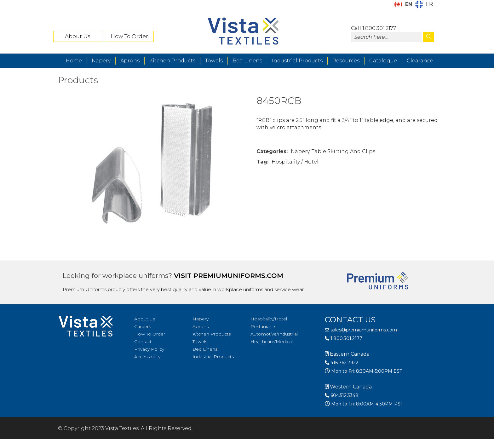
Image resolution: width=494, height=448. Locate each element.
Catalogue (383, 61)
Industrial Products (297, 61)
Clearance (420, 61)
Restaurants (263, 326)
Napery (101, 61)
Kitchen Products (172, 61)
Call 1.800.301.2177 (373, 28)
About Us (78, 36)
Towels (214, 61)
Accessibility (147, 357)
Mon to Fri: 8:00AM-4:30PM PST (366, 404)
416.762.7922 (342, 363)
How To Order (129, 36)
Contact (143, 342)
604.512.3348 (342, 395)
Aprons (130, 61)
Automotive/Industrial (274, 334)
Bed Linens (247, 61)
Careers (143, 326)
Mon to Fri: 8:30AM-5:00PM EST (366, 371)
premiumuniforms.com (238, 276)
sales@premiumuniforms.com (361, 330)
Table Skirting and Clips (343, 151)
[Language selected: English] (415, 4)
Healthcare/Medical (272, 342)
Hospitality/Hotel (269, 319)
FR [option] (429, 4)
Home (74, 61)
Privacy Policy (149, 349)
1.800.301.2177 (344, 338)
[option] (424, 4)
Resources (346, 61)
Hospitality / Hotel (295, 162)
